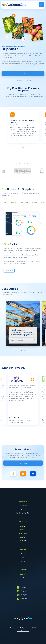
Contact (23, 561)
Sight (23, 526)
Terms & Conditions (23, 631)
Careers (23, 557)
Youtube (22, 591)
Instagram (22, 595)
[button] (14, 203)
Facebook (22, 599)
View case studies (23, 80)
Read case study (17, 340)
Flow (23, 537)
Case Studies (23, 578)
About (23, 554)
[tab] (21, 147)
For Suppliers (23, 506)
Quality (23, 533)
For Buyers (23, 509)
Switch (23, 541)
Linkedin (21, 587)
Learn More (9, 271)
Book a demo (23, 74)
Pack (23, 530)
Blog (23, 574)
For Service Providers (23, 513)
